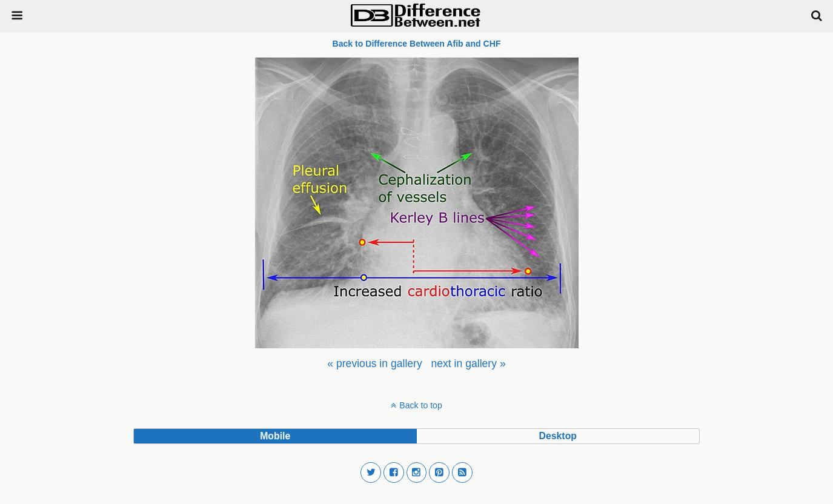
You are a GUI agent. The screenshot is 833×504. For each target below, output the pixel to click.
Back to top (420, 405)
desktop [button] (558, 436)
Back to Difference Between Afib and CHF (417, 44)
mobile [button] (275, 436)
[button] (371, 472)
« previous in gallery (374, 363)
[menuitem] (374, 363)
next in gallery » (468, 363)
